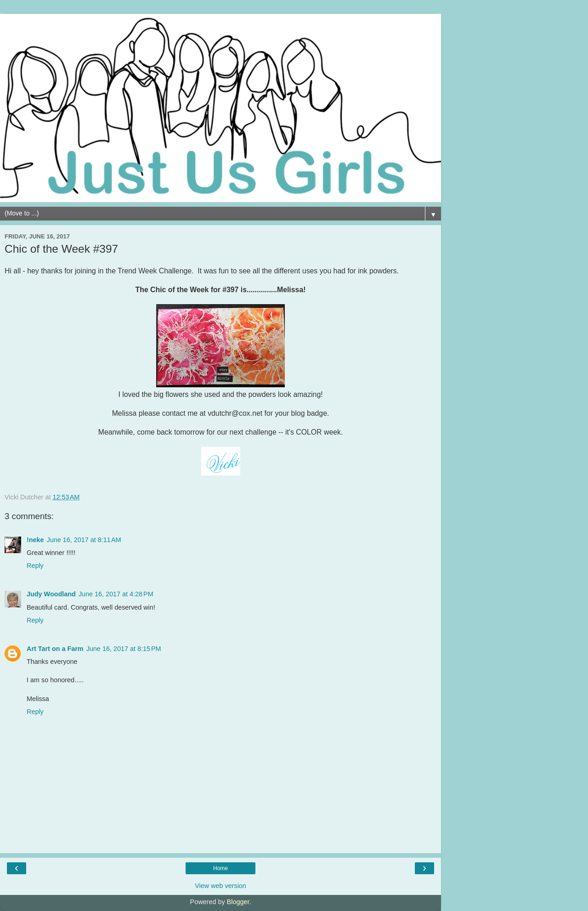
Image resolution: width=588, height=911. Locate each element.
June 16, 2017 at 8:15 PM (124, 649)
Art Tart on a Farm (55, 649)
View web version (220, 886)
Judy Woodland (51, 594)
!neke (35, 540)
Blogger (238, 902)
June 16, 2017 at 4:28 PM (116, 594)
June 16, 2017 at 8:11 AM (84, 540)
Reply (35, 566)
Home (220, 868)
